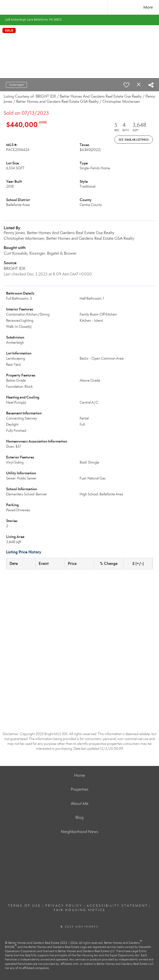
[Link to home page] (79, 7)
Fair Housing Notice (80, 910)
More (148, 7)
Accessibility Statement (117, 906)
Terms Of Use (24, 906)
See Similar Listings (134, 140)
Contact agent (16, 85)
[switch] (126, 85)
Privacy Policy (64, 906)
